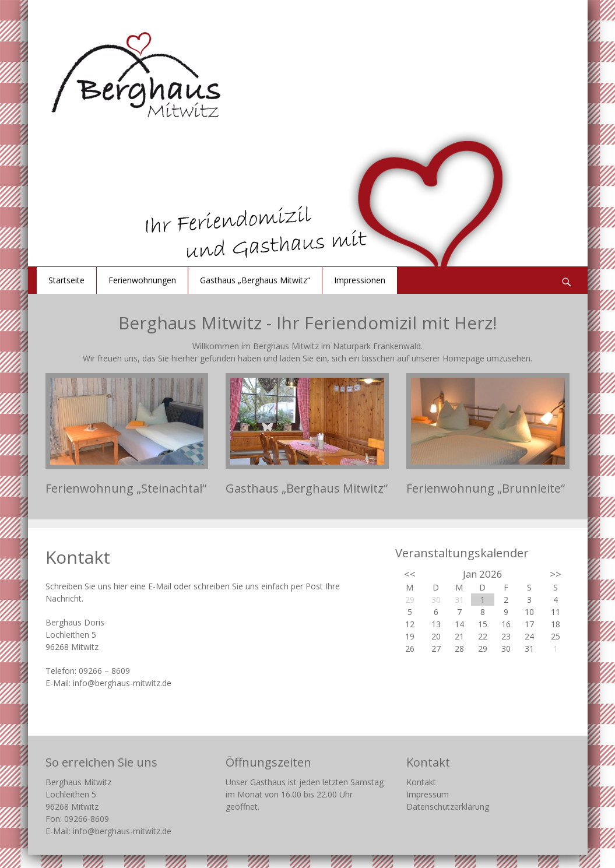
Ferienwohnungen (142, 280)
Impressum (428, 794)
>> (556, 574)
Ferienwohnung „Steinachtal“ (126, 488)
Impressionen (360, 280)
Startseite (66, 280)
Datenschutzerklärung (448, 806)
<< (410, 574)
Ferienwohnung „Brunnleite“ (486, 488)
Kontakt (421, 782)
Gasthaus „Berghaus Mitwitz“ (255, 280)
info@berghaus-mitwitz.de (122, 683)
